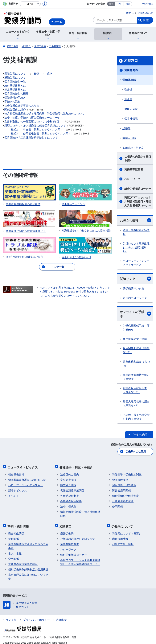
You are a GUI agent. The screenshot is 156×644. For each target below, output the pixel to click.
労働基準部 (129, 80)
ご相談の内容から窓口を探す (138, 159)
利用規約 (62, 616)
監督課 (128, 90)
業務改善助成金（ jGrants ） (136, 364)
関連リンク (136, 279)
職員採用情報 (120, 535)
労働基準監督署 (134, 169)
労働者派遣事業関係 (72, 488)
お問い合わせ (146, 13)
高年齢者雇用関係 (71, 499)
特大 (128, 4)
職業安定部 (129, 138)
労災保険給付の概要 (16, 94)
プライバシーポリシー (36, 616)
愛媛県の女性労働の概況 (23, 560)
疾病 (50, 74)
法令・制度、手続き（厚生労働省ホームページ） (34, 118)
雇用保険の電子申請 (135, 339)
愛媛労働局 (131, 70)
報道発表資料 (16, 472)
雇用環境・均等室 (133, 148)
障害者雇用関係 (121, 488)
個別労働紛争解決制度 (125, 494)
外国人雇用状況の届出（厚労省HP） (136, 403)
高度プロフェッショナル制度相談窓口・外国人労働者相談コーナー (138, 201)
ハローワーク (132, 179)
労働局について (123, 523)
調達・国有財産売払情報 (136, 232)
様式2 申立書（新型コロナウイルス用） (37, 130)
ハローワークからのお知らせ (26, 483)
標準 (111, 4)
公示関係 (117, 504)
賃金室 (128, 99)
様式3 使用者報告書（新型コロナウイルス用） (41, 134)
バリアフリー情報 (123, 540)
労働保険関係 (120, 478)
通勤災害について (15, 78)
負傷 (36, 74)
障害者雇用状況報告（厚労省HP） (135, 390)
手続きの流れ (12, 102)
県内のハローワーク (135, 298)
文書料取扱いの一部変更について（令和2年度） (33, 122)
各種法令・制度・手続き (77, 466)
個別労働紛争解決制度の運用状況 (28, 566)
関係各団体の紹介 (15, 110)
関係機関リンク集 (133, 289)
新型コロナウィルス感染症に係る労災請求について (35, 126)
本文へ (130, 13)
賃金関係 (14, 535)
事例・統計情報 (19, 523)
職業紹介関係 (68, 483)
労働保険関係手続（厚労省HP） (136, 328)
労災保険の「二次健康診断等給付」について (31, 138)
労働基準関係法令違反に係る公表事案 (28, 542)
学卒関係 (14, 555)
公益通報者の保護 (123, 499)
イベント (14, 494)
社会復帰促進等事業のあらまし (23, 106)
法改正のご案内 (70, 472)
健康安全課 (131, 109)
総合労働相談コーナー (138, 189)
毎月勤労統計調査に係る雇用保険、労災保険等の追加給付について (44, 114)
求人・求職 (15, 550)
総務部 (126, 128)
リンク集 (11, 616)
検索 (146, 20)
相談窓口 (131, 61)
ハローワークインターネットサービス (136, 263)
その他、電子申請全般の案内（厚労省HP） (136, 417)
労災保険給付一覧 (15, 82)
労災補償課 (131, 119)
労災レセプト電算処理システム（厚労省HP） (136, 247)
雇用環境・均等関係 (124, 483)
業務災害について (15, 74)
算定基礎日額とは (15, 90)
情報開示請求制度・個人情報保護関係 (80, 512)
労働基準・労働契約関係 (127, 472)
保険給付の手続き (15, 98)
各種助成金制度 (70, 494)
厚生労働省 (147, 4)
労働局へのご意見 (136, 451)
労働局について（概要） (127, 530)
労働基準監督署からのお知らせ (27, 478)
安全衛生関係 (68, 478)
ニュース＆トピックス (23, 466)
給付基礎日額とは (15, 86)
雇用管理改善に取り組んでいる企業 (28, 573)
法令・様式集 (68, 504)
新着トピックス (18, 488)
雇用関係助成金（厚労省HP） (136, 350)
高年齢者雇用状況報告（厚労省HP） (136, 377)
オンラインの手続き (136, 314)
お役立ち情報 (136, 220)
